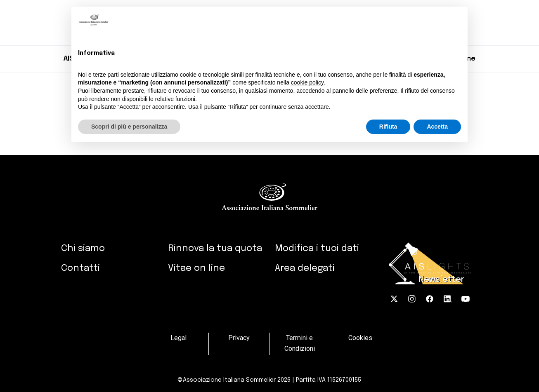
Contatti (80, 268)
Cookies (360, 338)
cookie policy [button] (307, 82)
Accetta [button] (437, 127)
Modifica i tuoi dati (317, 248)
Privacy (239, 338)
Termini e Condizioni (300, 343)
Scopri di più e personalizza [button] (129, 127)
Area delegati (305, 268)
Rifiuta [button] (388, 127)
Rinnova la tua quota (215, 248)
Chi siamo (83, 248)
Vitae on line (196, 268)
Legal (178, 338)
